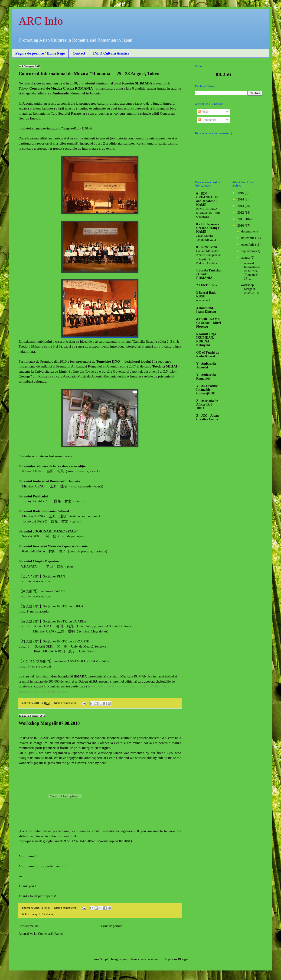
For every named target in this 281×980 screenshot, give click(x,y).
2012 (241, 213)
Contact (79, 53)
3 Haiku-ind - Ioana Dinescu (206, 310)
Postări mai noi (30, 926)
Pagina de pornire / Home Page (40, 53)
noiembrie (248, 238)
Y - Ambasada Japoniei (206, 366)
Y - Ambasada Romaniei (206, 377)
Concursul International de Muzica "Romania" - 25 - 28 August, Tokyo (89, 74)
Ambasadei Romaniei (69, 93)
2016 (241, 193)
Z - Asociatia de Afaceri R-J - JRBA (207, 405)
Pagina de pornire (111, 926)
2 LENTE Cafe (207, 285)
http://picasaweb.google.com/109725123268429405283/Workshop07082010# (74, 841)
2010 (241, 226)
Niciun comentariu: (66, 703)
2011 (241, 219)
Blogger (183, 959)
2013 (241, 206)
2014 (241, 199)
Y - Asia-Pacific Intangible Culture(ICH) (207, 390)
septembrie (249, 251)
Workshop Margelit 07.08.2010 (49, 723)
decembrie (248, 231)
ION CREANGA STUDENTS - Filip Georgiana (208, 213)
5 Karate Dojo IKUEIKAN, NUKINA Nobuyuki (206, 340)
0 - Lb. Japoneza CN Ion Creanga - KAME (209, 228)
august (246, 258)
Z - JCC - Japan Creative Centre (207, 417)
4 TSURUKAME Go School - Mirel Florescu (209, 323)
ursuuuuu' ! (203, 300)
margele (36, 914)
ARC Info (41, 21)
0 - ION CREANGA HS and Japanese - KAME (207, 199)
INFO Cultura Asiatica (111, 53)
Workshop (48, 914)
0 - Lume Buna (207, 247)
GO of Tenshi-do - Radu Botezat (209, 354)
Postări (204, 112)
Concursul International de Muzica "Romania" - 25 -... (250, 271)
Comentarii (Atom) (51, 934)
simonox (156, 959)
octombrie (248, 245)
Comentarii (207, 120)
